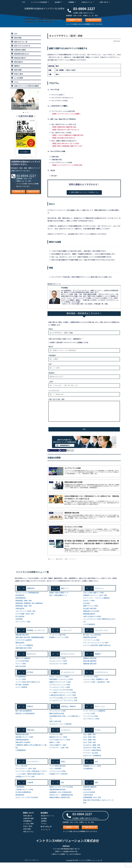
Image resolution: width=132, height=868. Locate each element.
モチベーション (100, 711)
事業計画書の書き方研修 (24, 652)
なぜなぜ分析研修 (89, 797)
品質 (96, 788)
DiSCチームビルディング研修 (59, 681)
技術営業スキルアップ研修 (24, 742)
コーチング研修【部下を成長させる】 (28, 686)
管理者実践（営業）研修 (24, 605)
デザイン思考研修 (55, 774)
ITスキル (98, 735)
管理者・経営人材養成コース (59, 597)
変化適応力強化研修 (90, 612)
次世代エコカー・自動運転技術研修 (61, 800)
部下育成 (30, 677)
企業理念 (44, 826)
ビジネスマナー (66, 735)
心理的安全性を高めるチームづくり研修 (63, 700)
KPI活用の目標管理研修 (23, 797)
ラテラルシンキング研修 (57, 776)
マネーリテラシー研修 (23, 626)
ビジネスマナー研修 (56, 739)
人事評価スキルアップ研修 (24, 795)
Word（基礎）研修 (89, 745)
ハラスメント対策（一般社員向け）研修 (96, 686)
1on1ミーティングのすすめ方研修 (27, 803)
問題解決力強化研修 (90, 663)
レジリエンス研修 (89, 718)
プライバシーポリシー (32, 866)
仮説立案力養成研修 (90, 665)
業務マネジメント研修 (91, 610)
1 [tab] (23, 112)
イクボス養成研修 (89, 628)
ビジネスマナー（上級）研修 (59, 753)
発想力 (63, 766)
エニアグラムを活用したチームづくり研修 (63, 702)
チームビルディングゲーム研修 (60, 692)
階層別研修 (31, 592)
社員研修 (63, 454)
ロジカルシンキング (68, 658)
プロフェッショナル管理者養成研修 (27, 597)
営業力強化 (31, 735)
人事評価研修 (20, 792)
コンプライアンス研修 (91, 681)
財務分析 (30, 711)
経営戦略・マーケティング (36, 634)
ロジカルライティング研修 (58, 665)
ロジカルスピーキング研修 (58, 668)
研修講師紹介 (28, 826)
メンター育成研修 (21, 692)
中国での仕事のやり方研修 (92, 620)
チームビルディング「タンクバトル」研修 (63, 705)
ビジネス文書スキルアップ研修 (60, 745)
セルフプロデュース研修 (91, 723)
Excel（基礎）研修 (89, 739)
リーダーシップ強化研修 (57, 639)
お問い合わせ (105, 2)
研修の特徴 (27, 834)
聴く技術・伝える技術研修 (92, 639)
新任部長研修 (20, 599)
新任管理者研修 (21, 602)
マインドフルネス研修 (91, 721)
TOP (24, 2)
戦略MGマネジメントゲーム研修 (60, 686)
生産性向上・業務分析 (68, 711)
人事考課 (30, 788)
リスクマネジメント (101, 677)
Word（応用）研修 (89, 747)
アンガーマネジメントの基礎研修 (94, 716)
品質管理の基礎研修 (90, 792)
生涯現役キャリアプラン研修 (25, 782)
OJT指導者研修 (21, 681)
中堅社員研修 (20, 612)
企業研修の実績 (28, 824)
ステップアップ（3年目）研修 (25, 615)
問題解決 (98, 658)
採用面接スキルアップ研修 (92, 771)
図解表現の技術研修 (90, 642)
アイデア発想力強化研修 (57, 771)
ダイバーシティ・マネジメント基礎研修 (96, 602)
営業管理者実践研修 (22, 745)
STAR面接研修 (88, 774)
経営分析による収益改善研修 (25, 718)
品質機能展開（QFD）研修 (92, 803)
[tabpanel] (26, 99)
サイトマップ (45, 835)
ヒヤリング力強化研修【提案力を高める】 (97, 649)
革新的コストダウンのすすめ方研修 (61, 792)
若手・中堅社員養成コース (58, 599)
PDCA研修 (87, 607)
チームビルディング (68, 677)
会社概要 (44, 824)
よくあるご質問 (28, 829)
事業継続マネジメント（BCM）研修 (95, 599)
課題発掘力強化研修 (90, 668)
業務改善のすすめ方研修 (91, 615)
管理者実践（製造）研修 (24, 610)
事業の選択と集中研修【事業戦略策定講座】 (30, 642)
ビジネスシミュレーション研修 (60, 689)
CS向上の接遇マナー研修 (58, 750)
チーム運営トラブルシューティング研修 (63, 697)
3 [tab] (28, 112)
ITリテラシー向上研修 (90, 758)
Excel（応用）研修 (89, 742)
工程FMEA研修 (88, 800)
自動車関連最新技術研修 (57, 795)
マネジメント (99, 592)
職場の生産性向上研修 (57, 718)
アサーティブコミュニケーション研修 (96, 647)
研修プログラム (28, 837)
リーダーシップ (66, 634)
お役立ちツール (88, 2)
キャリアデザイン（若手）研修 (26, 774)
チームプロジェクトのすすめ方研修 (61, 694)
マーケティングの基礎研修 (24, 649)
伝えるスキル (32, 658)
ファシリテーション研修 (91, 644)
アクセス (44, 829)
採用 (96, 766)
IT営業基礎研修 (21, 755)
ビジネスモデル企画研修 (24, 644)
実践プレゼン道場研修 (23, 663)
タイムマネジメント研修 (57, 716)
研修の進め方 (28, 821)
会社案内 (58, 2)
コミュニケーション (101, 634)
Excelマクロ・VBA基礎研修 (92, 760)
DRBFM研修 (87, 795)
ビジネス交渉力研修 (22, 665)
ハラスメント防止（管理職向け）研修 (96, 684)
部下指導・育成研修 (22, 689)
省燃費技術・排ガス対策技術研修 (60, 797)
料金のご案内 (28, 832)
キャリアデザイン (53, 454)
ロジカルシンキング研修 (57, 663)
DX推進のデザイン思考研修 (58, 779)
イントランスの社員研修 (40, 2)
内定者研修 (19, 623)
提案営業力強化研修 (22, 739)
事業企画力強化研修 (22, 639)
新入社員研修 (20, 620)
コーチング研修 (21, 684)
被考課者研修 (20, 800)
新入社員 (70, 454)
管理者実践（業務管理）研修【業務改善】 (29, 607)
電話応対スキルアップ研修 (58, 742)
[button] (32, 592)
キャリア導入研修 (21, 771)
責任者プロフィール (47, 821)
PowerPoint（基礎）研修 (91, 750)
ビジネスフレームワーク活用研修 (60, 729)
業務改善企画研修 (89, 618)
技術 (63, 788)
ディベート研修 (21, 668)
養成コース (65, 592)
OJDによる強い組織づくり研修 (93, 597)
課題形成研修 (20, 647)
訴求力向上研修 (21, 671)
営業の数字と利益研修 (23, 747)
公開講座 (72, 2)
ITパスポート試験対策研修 (92, 755)
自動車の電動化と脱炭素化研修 (60, 803)
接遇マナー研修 (55, 747)
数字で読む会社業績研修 (24, 716)
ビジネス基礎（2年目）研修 (25, 618)
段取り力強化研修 (55, 726)
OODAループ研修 (89, 605)
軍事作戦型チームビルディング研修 (61, 684)
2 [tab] (26, 112)
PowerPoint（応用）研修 (91, 753)
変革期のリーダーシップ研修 (59, 642)
